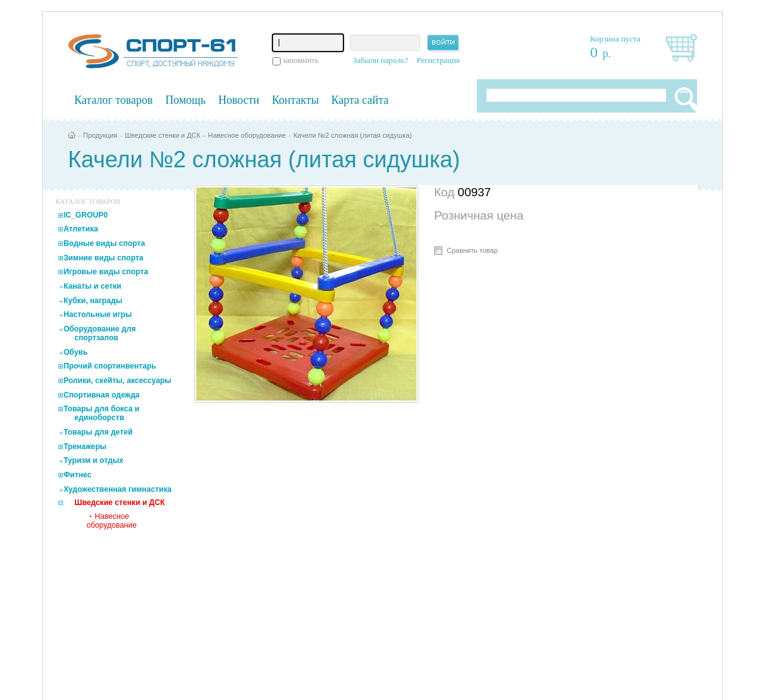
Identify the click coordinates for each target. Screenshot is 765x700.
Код (446, 192)
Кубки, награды (93, 301)
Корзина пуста (615, 39)
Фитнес (78, 475)
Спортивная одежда (102, 395)
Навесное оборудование (247, 135)
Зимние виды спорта (103, 258)
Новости (239, 100)
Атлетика (81, 229)
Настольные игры (98, 314)
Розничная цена (479, 215)
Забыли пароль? (381, 60)
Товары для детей (98, 432)
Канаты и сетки (92, 286)
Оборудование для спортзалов (100, 333)
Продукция (100, 135)
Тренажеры (85, 447)
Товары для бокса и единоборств (102, 413)
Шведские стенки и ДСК (163, 135)
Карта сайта (360, 100)
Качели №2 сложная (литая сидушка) (352, 135)
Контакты (295, 100)
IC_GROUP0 (86, 215)
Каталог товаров (114, 100)
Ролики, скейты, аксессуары (117, 381)
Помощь (186, 100)
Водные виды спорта (104, 243)
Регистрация (438, 60)
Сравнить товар (472, 250)
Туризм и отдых (93, 460)
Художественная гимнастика (118, 489)
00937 (475, 192)
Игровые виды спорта (106, 272)
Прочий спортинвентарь (110, 366)
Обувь (76, 352)
